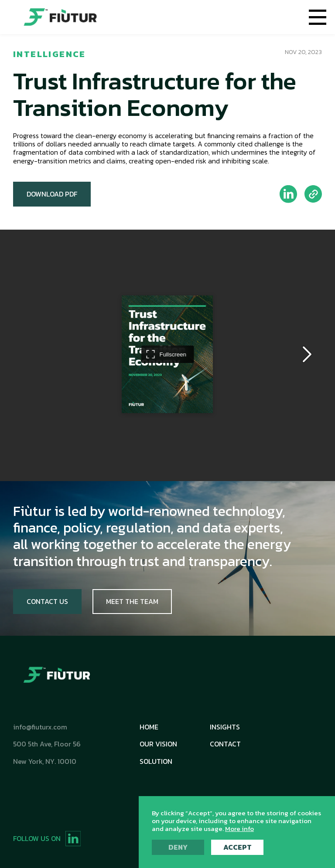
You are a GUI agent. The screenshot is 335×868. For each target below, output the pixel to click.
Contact (225, 744)
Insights (225, 727)
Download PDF (52, 194)
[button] (318, 17)
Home (149, 727)
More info (239, 829)
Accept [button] (238, 847)
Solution (156, 761)
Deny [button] (178, 847)
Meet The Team (132, 601)
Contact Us (47, 601)
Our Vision (158, 744)
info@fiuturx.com (40, 727)
